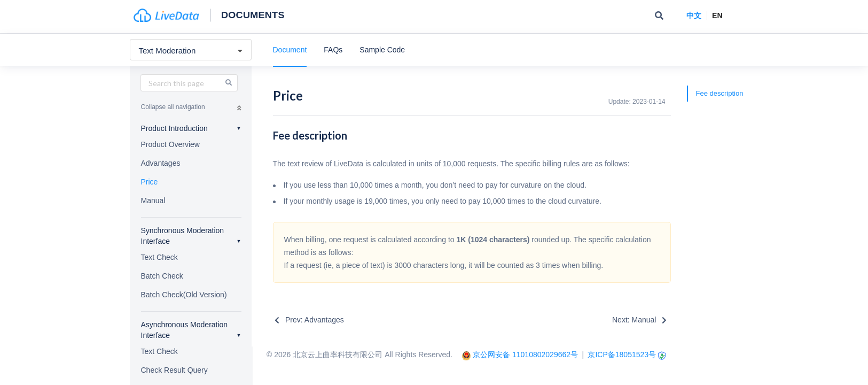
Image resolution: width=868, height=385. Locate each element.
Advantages (161, 163)
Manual (153, 201)
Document (290, 50)
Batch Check (162, 276)
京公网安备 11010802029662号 (525, 355)
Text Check (159, 257)
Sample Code (382, 50)
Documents (253, 15)
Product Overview (170, 144)
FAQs (333, 50)
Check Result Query (174, 370)
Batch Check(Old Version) (184, 295)
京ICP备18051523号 (622, 355)
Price (150, 182)
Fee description (720, 93)
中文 (694, 16)
